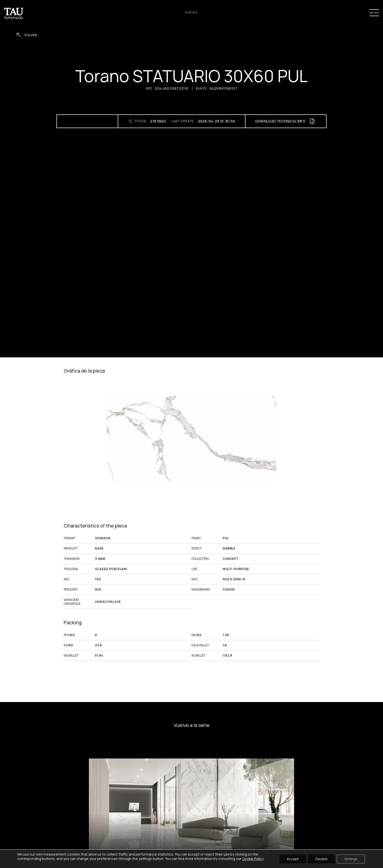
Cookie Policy (253, 859)
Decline (321, 859)
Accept (293, 859)
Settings (351, 859)
